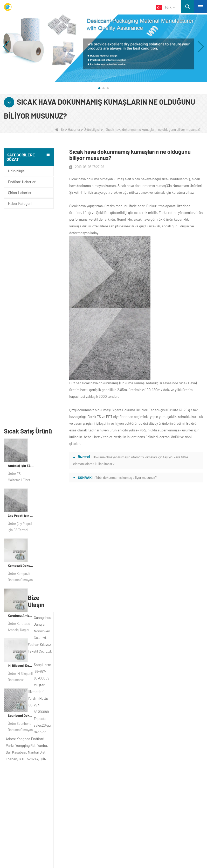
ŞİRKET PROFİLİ (29, 699)
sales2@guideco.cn (133, 731)
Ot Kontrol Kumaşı (29, 789)
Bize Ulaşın (26, 709)
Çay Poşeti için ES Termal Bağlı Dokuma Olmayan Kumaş (21, 307)
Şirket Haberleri (20, 193)
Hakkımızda (28, 687)
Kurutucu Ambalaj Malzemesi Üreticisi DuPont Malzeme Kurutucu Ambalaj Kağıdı (21, 407)
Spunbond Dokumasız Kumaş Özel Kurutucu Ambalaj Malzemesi (21, 507)
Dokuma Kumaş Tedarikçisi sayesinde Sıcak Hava (158, 383)
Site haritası (27, 729)
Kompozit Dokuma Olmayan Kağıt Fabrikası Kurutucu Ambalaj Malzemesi (21, 357)
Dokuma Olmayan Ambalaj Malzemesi (44, 802)
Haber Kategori (20, 203)
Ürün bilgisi (92, 129)
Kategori (30, 751)
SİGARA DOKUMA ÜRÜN (35, 822)
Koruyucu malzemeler (31, 762)
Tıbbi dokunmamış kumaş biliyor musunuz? (126, 478)
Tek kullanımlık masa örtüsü (36, 775)
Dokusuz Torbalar (28, 816)
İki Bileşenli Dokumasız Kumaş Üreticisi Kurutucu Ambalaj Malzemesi (21, 457)
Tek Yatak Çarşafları (30, 809)
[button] (99, 88)
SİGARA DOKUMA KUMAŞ (36, 829)
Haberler (74, 129)
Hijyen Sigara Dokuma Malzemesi (41, 795)
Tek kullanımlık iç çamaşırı (35, 782)
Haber (21, 719)
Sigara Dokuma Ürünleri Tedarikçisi (139, 410)
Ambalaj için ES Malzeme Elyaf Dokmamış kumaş (21, 257)
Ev (60, 129)
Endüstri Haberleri (22, 182)
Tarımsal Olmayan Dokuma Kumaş (42, 769)
